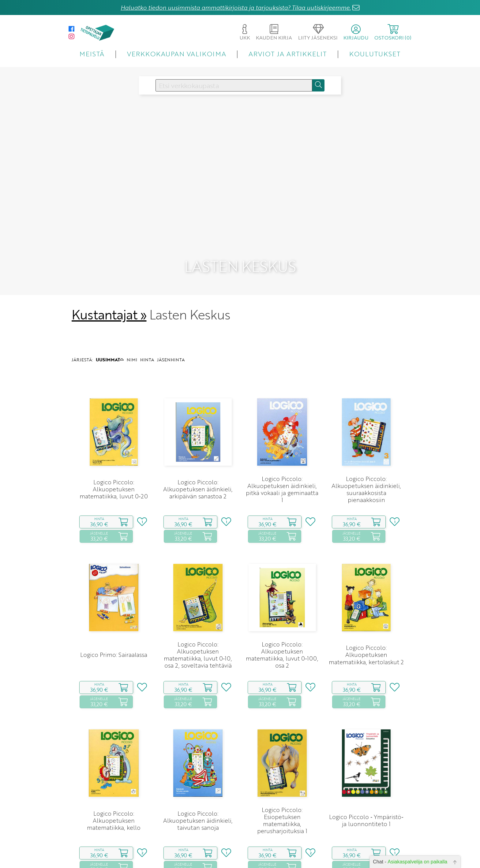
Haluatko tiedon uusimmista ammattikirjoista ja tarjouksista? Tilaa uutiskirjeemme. (236, 7)
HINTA (147, 329)
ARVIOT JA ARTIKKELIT (288, 54)
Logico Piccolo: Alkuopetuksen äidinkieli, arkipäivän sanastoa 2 (198, 459)
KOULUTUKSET (375, 54)
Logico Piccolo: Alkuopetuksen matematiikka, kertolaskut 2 (366, 624)
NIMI (132, 329)
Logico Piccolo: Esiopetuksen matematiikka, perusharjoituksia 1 (282, 790)
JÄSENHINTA (171, 329)
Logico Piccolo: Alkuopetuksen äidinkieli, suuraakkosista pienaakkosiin (366, 459)
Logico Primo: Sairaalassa (114, 624)
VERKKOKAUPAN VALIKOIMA (177, 54)
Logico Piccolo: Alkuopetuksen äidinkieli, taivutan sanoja (198, 790)
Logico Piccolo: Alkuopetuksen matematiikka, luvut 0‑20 (114, 459)
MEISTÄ (92, 54)
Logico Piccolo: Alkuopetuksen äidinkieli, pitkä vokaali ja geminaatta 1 (282, 459)
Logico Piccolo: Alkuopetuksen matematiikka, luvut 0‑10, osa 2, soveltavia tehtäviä (198, 624)
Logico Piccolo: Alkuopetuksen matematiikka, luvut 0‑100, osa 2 (282, 624)
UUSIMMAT (110, 329)
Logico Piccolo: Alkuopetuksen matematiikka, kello (114, 790)
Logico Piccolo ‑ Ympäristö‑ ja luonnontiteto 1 (366, 790)
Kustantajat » (109, 284)
